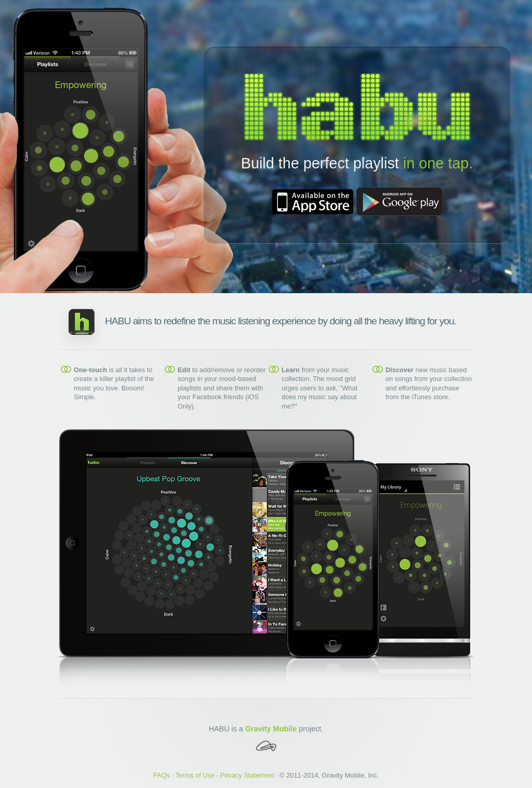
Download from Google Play (400, 202)
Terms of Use (195, 775)
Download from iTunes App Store (313, 202)
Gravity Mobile (271, 729)
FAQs (162, 775)
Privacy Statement (247, 775)
